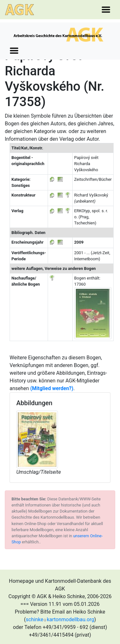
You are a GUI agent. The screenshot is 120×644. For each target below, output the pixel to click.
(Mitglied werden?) (52, 388)
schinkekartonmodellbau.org (60, 619)
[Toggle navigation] (106, 10)
